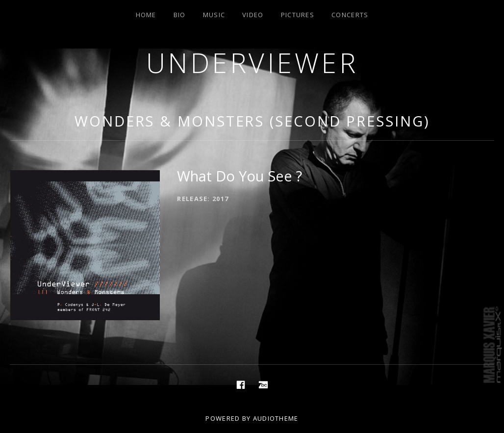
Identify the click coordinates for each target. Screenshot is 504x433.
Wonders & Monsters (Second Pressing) (252, 121)
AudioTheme (276, 418)
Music (214, 15)
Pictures (298, 15)
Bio (180, 15)
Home (146, 15)
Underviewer (252, 63)
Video (253, 15)
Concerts (350, 15)
